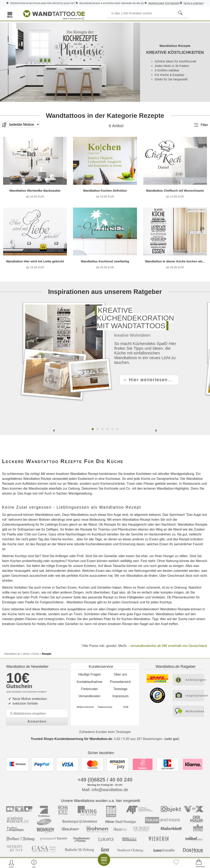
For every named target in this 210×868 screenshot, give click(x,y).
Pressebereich (120, 682)
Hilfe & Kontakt (194, 3)
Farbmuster (90, 689)
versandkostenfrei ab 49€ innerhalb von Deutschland (169, 652)
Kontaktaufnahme (90, 682)
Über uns (120, 674)
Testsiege (121, 689)
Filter (204, 132)
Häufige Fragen (90, 674)
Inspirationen (195, 695)
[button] (93, 436)
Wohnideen (195, 711)
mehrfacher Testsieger (164, 3)
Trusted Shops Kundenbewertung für (71, 739)
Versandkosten (90, 696)
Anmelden (37, 721)
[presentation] (54, 437)
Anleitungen (195, 680)
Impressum (120, 696)
